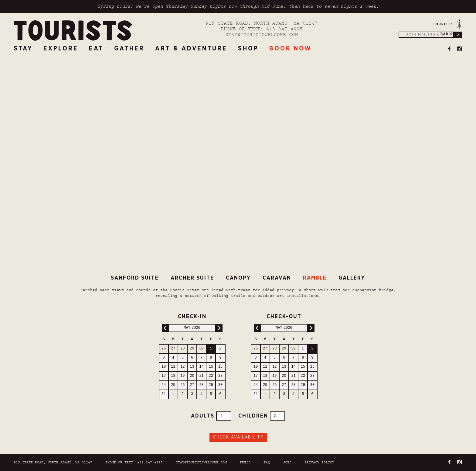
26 (164, 349)
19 (182, 376)
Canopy (238, 278)
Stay (23, 48)
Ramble (315, 278)
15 (211, 367)
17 (164, 376)
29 (192, 349)
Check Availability (238, 437)
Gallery (352, 278)
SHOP (248, 48)
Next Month (219, 328)
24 (164, 385)
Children (262, 416)
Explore (61, 48)
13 (192, 367)
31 (164, 394)
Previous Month (166, 328)
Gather (129, 48)
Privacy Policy (319, 463)
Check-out (276, 316)
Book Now (291, 48)
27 (173, 349)
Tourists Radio (443, 26)
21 (201, 376)
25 (173, 385)
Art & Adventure (191, 48)
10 (164, 367)
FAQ (267, 463)
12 (182, 367)
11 (173, 367)
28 (182, 349)
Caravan (277, 278)
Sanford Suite (135, 278)
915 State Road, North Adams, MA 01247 (262, 24)
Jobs (287, 463)
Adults (211, 416)
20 (192, 376)
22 (211, 376)
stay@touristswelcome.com (262, 35)
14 (201, 367)
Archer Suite (192, 278)
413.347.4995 (284, 29)
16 (220, 367)
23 (220, 376)
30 (201, 349)
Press (245, 463)
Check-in (183, 316)
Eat (96, 48)
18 (173, 376)
